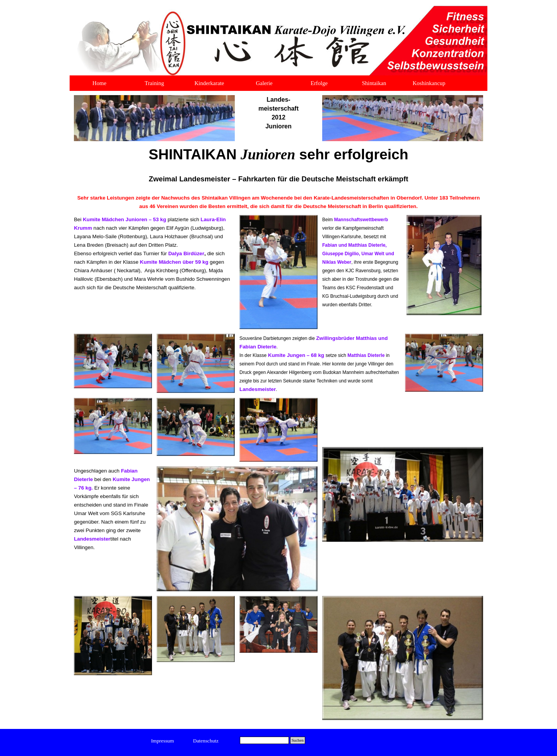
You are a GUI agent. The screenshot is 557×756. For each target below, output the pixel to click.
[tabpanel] (278, 113)
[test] (163, 741)
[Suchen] (264, 740)
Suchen (298, 740)
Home (99, 83)
